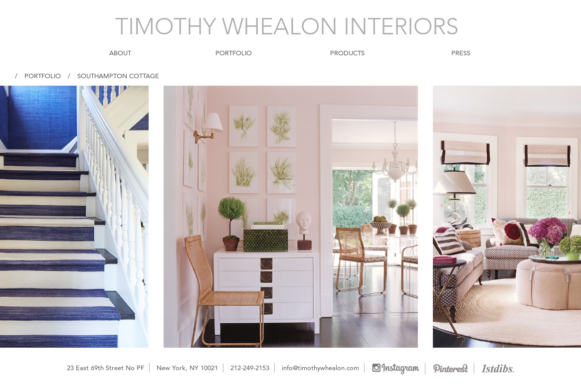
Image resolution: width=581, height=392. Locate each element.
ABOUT (120, 53)
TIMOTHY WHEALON (287, 26)
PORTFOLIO (234, 53)
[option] (291, 217)
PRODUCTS (347, 53)
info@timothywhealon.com (320, 368)
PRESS (461, 53)
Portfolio (43, 76)
